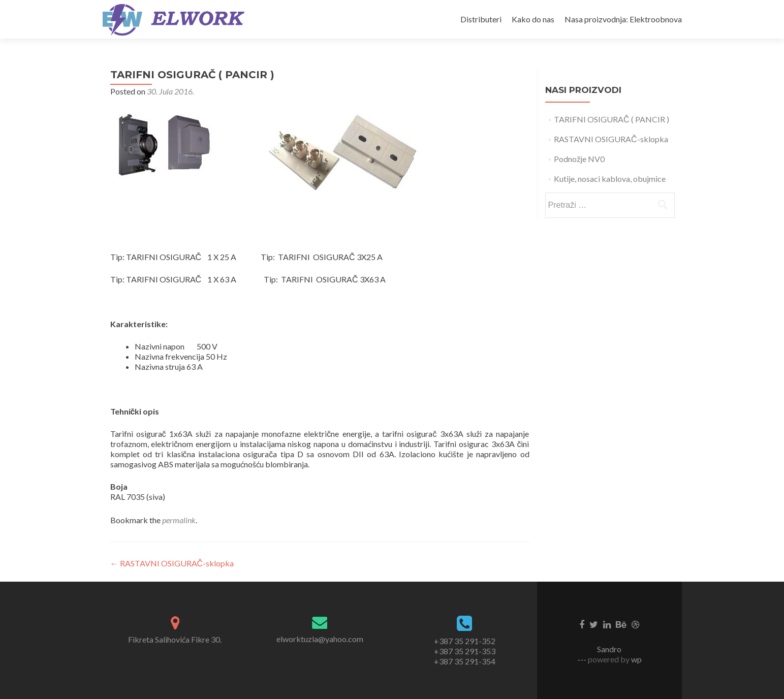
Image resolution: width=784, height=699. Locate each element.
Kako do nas (533, 19)
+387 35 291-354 (465, 661)
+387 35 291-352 (465, 641)
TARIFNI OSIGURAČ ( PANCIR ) (611, 119)
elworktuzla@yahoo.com (320, 639)
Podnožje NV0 (579, 159)
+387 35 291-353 (465, 651)
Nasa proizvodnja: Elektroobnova (623, 19)
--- (583, 659)
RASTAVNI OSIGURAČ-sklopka (172, 563)
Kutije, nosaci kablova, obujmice (610, 179)
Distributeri (481, 19)
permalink (179, 520)
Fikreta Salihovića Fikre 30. (175, 639)
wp (636, 659)
